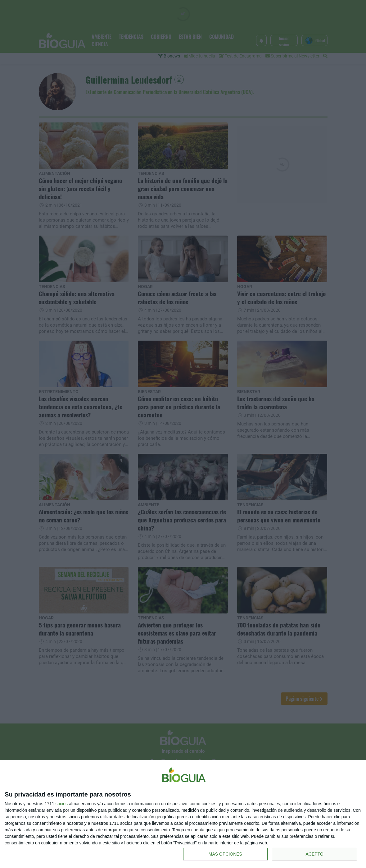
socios (61, 804)
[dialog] (183, 814)
